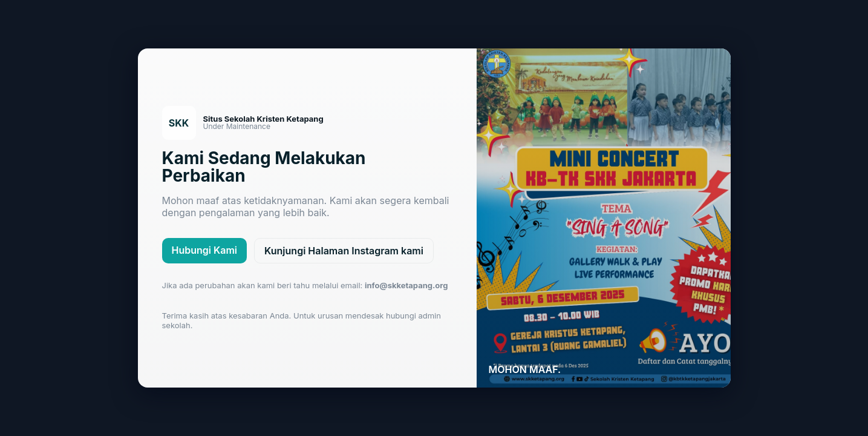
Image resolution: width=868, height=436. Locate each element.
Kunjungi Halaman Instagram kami (344, 251)
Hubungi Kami (205, 250)
